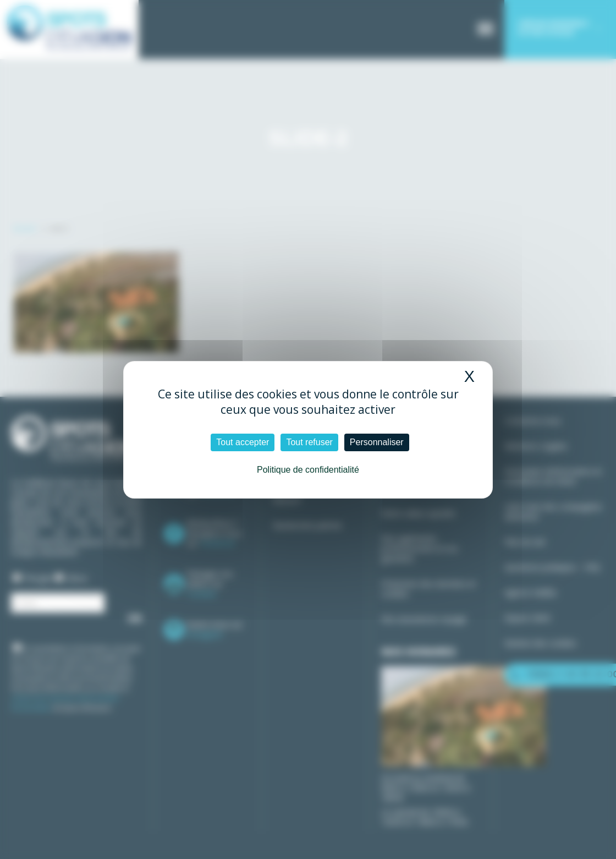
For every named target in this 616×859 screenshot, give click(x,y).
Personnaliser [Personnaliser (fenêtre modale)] (377, 442)
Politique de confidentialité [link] (308, 470)
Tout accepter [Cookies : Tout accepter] (243, 442)
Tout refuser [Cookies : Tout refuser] (309, 442)
